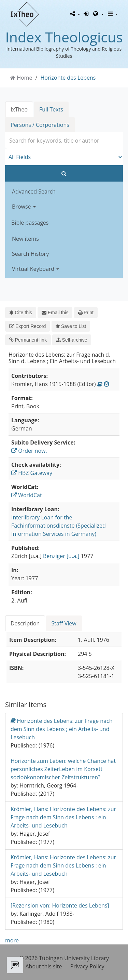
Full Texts (51, 109)
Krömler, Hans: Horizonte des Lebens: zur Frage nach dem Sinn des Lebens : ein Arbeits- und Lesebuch (63, 817)
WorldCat (27, 495)
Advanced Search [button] (34, 191)
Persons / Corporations (40, 125)
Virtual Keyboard (35, 269)
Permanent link (28, 340)
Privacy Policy (87, 966)
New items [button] (25, 239)
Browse (24, 207)
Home (24, 78)
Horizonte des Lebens (68, 78)
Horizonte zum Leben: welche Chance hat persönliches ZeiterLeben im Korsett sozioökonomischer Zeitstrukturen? (63, 769)
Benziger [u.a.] (61, 556)
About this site (44, 966)
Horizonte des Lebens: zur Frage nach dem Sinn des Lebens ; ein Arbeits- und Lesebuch (61, 729)
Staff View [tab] (64, 623)
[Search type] (64, 157)
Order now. (29, 451)
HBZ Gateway (32, 473)
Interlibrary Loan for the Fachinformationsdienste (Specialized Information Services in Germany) (59, 526)
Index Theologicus (64, 37)
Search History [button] (30, 254)
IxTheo (19, 109)
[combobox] (64, 141)
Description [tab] (25, 623)
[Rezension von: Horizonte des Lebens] (60, 905)
